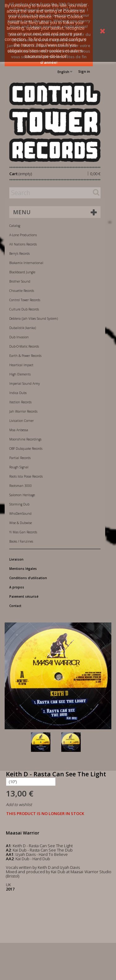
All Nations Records (23, 244)
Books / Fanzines (21, 541)
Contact (15, 606)
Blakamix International (26, 263)
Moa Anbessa (19, 430)
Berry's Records (19, 254)
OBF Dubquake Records (26, 449)
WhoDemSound (20, 514)
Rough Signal (19, 467)
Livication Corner (21, 421)
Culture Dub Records (24, 309)
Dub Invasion (19, 337)
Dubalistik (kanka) (23, 328)
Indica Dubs (18, 393)
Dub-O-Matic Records (24, 346)
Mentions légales (23, 569)
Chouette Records (22, 291)
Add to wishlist (19, 804)
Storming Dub (19, 504)
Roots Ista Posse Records (26, 476)
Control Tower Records (25, 300)
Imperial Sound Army (25, 384)
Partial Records (20, 458)
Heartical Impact (21, 365)
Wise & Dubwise (21, 523)
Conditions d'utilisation (28, 578)
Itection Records (20, 402)
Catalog (15, 226)
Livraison (16, 559)
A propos (17, 587)
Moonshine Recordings (25, 439)
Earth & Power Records (25, 356)
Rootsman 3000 (21, 486)
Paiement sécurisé (24, 596)
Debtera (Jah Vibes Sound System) (34, 319)
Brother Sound (20, 281)
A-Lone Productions (23, 235)
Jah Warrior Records (23, 411)
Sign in (84, 71)
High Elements (20, 374)
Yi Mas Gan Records (23, 532)
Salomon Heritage (22, 495)
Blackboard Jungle (22, 272)
